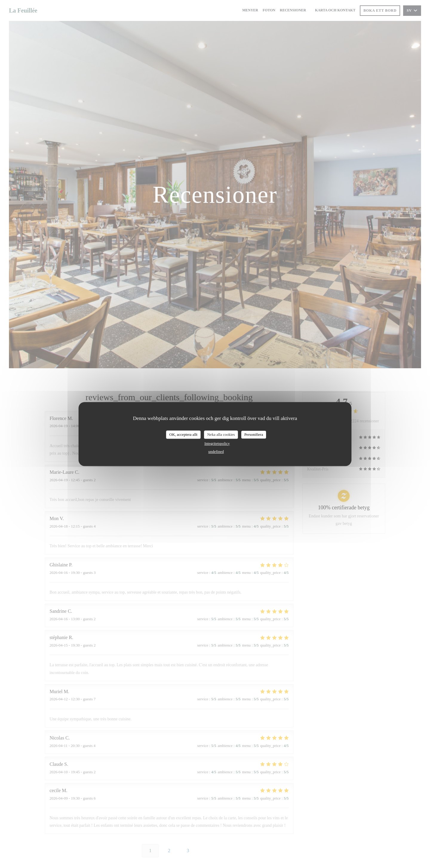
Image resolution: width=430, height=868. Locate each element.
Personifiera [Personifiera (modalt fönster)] (254, 434)
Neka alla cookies (221, 434)
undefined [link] (216, 451)
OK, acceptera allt (183, 434)
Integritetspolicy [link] (217, 443)
